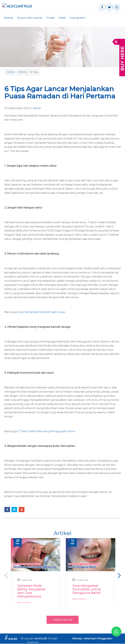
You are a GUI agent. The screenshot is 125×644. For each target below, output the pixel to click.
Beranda (9, 18)
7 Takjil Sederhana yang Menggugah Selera (47, 431)
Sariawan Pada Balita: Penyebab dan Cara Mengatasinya (32, 591)
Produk (51, 18)
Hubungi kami (78, 18)
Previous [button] (6, 575)
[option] (35, 579)
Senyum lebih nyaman (30, 18)
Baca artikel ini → (26, 602)
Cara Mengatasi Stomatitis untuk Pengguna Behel (87, 589)
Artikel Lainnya (63, 620)
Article (23, 72)
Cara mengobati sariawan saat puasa (42, 312)
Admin (37, 108)
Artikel (62, 18)
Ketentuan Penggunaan (98, 639)
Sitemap (77, 639)
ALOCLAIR (41, 639)
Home (11, 72)
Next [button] (119, 575)
